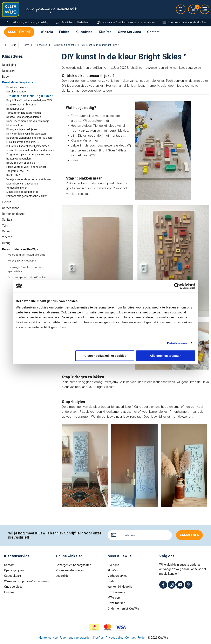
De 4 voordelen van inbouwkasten (26, 134)
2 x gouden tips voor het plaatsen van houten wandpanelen (28, 156)
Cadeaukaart (13, 576)
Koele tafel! (13, 175)
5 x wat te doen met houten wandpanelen (30, 150)
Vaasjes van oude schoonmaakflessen (29, 179)
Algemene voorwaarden (76, 638)
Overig (6, 243)
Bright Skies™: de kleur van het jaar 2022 (29, 100)
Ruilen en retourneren (70, 570)
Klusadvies (84, 32)
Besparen (8, 71)
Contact (153, 32)
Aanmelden (189, 535)
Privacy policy (114, 638)
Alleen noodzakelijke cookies (105, 356)
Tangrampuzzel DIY (18, 171)
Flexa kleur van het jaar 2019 (23, 142)
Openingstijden (14, 570)
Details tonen (177, 343)
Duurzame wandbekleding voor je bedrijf (30, 138)
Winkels (47, 32)
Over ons (113, 565)
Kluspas (9, 592)
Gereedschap (11, 208)
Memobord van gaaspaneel (22, 184)
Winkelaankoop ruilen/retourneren (26, 581)
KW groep (114, 598)
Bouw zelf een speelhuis (21, 163)
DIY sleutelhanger (16, 92)
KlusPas (105, 32)
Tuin (5, 226)
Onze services (13, 587)
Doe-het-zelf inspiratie (18, 82)
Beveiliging (9, 65)
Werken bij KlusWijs (120, 587)
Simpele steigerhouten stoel (23, 192)
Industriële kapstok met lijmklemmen (28, 146)
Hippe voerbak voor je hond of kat (26, 167)
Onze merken (116, 603)
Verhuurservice (117, 576)
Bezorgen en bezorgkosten (74, 565)
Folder (64, 32)
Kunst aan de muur (17, 87)
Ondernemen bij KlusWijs (124, 609)
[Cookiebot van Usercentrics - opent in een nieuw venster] (177, 286)
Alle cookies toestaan (166, 356)
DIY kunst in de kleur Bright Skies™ (30, 96)
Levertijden (63, 576)
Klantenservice (48, 638)
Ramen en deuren (14, 214)
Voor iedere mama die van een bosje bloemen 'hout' (28, 123)
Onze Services (129, 32)
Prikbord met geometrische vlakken (27, 196)
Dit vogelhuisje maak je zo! (22, 129)
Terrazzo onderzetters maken (24, 113)
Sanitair (7, 220)
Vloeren (7, 237)
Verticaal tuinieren (17, 188)
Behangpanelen (15, 109)
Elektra (7, 202)
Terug (13, 45)
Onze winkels (116, 592)
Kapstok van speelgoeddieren (24, 117)
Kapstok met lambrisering (21, 105)
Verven (7, 231)
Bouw (6, 77)
